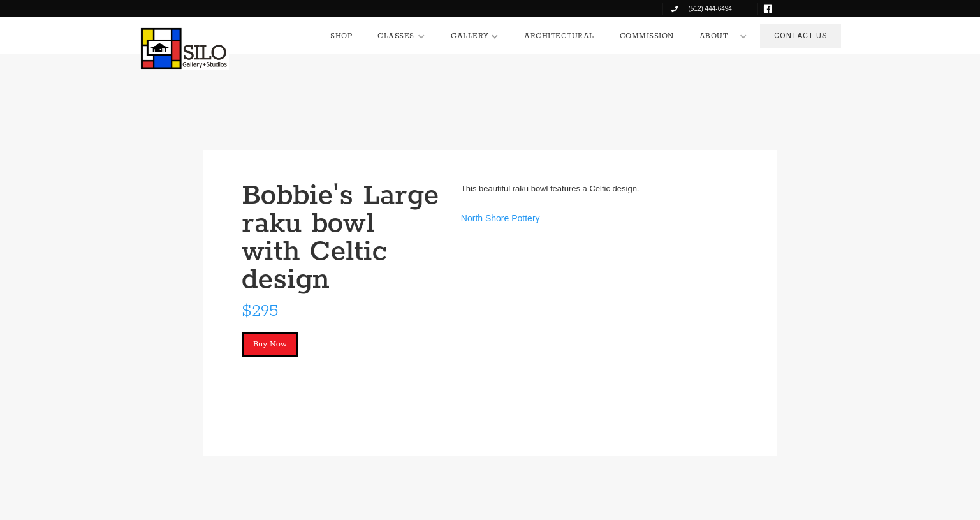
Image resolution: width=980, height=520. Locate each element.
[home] (184, 48)
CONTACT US (801, 36)
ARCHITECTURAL (559, 36)
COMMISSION (647, 36)
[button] (401, 36)
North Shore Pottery (501, 218)
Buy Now (270, 344)
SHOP (341, 36)
